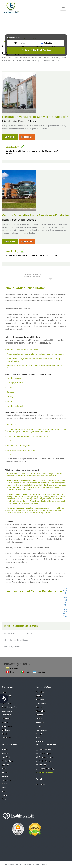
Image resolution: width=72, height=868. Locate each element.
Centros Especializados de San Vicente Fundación (36, 215)
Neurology (43, 765)
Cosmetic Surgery (46, 757)
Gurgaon (40, 715)
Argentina (39, 672)
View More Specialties (45, 773)
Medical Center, (10, 220)
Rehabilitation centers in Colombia (18, 633)
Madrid (39, 734)
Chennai (39, 707)
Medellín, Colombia (27, 121)
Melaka (5, 750)
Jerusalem (40, 723)
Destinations (7, 711)
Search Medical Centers (38, 50)
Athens (5, 788)
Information (7, 715)
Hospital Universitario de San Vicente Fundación (35, 117)
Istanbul (39, 719)
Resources (6, 719)
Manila (39, 738)
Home (4, 692)
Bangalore (40, 692)
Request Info (27, 137)
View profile (10, 137)
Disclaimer (6, 730)
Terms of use (7, 726)
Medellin (39, 742)
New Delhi (6, 757)
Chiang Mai (41, 711)
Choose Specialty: (15, 38)
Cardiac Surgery (45, 754)
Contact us (6, 738)
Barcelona (40, 700)
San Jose (5, 765)
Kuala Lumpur (41, 730)
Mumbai (5, 754)
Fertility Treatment (46, 761)
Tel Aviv (5, 773)
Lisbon (5, 795)
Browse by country (12, 647)
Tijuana (5, 776)
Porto (4, 792)
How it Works (7, 704)
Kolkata (39, 726)
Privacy (5, 723)
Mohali (5, 784)
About (4, 734)
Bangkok (39, 696)
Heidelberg (6, 780)
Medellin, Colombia (27, 220)
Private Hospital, (10, 121)
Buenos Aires (41, 704)
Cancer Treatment (45, 750)
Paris (4, 799)
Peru (10, 672)
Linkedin (41, 784)
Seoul (4, 769)
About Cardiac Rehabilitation (16, 640)
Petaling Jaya (7, 761)
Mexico (26, 672)
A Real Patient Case (10, 707)
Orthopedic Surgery (46, 769)
